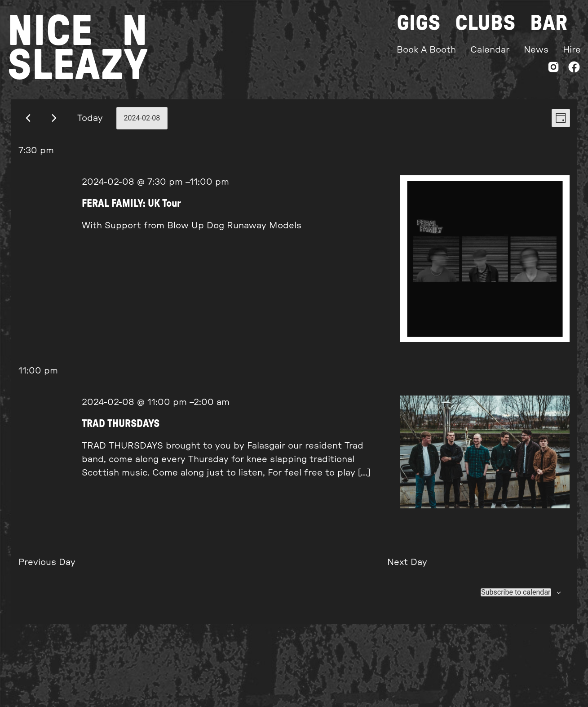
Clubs (485, 23)
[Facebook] (574, 69)
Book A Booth (426, 50)
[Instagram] (553, 69)
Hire (572, 50)
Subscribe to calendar (516, 592)
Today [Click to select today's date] (90, 118)
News (536, 50)
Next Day (407, 562)
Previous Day (47, 562)
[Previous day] (28, 118)
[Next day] (54, 118)
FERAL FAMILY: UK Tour (131, 204)
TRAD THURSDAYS (121, 424)
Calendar (490, 50)
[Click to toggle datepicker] (142, 118)
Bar (549, 23)
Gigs (419, 23)
